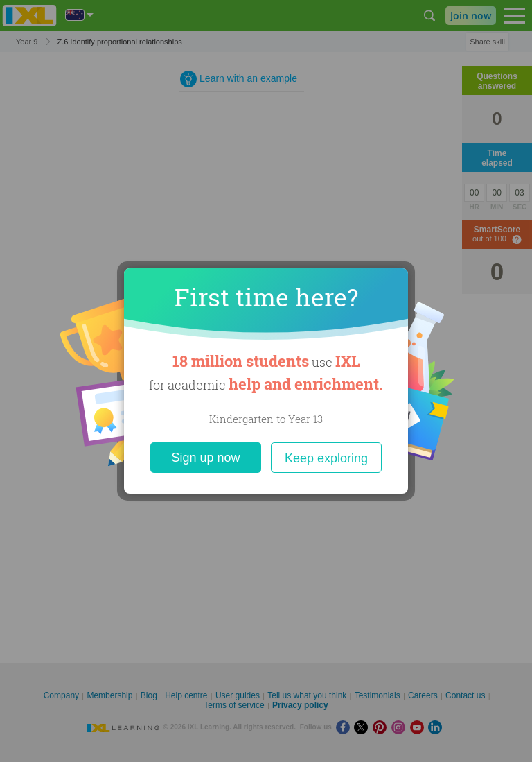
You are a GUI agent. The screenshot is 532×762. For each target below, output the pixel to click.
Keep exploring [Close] (326, 458)
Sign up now (205, 458)
